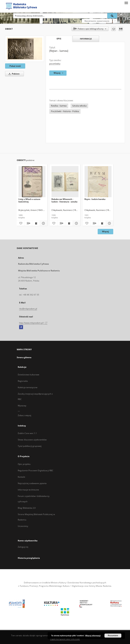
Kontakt (21, 477)
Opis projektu (24, 464)
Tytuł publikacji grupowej (30, 446)
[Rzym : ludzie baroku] (98, 182)
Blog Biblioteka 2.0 (27, 508)
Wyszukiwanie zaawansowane (97, 21)
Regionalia (23, 381)
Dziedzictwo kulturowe (29, 375)
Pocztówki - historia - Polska (65, 111)
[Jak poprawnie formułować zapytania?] (115, 21)
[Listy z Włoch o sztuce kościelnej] (32, 182)
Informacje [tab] (86, 39)
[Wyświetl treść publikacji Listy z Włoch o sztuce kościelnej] (36, 223)
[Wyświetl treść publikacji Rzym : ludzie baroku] (102, 223)
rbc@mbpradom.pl (28, 309)
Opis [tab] (59, 39)
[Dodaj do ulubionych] (113, 29)
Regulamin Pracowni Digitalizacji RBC (36, 470)
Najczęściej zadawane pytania (32, 483)
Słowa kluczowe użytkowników (32, 440)
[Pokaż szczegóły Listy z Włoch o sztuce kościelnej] (43, 223)
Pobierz (13, 74)
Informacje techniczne (28, 490)
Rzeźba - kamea (59, 106)
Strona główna (24, 357)
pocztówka (55, 64)
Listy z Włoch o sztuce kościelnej (29, 200)
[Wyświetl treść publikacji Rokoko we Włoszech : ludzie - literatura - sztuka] (69, 223)
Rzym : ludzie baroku (95, 199)
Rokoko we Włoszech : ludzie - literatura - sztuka (64, 200)
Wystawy (22, 406)
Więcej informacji (93, 636)
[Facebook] (21, 327)
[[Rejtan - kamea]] (25, 49)
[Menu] (126, 3)
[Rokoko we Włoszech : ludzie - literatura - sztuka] (65, 182)
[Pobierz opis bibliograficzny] (28, 223)
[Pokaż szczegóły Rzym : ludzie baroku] (109, 223)
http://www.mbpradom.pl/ (33, 323)
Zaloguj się (23, 547)
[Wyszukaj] (112, 16)
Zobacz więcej (25, 415)
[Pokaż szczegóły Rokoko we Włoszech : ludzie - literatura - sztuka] (76, 223)
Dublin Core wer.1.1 (27, 433)
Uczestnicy (23, 526)
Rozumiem (113, 636)
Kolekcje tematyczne (28, 387)
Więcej (105, 231)
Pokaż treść (15, 66)
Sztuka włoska (79, 106)
